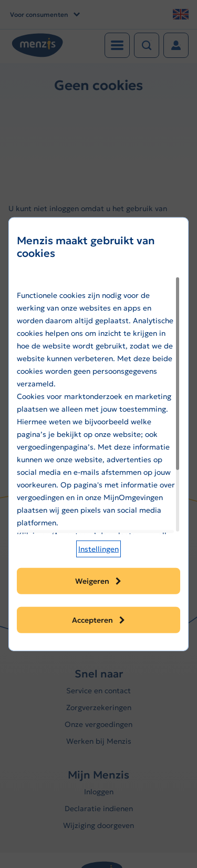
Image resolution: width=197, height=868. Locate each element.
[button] (98, 549)
